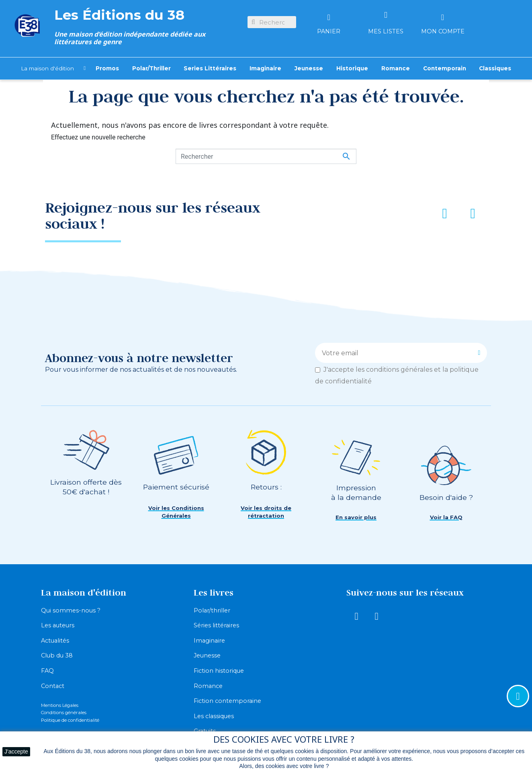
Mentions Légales (60, 705)
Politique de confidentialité (70, 720)
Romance (208, 686)
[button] (176, 512)
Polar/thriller (212, 610)
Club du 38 (57, 655)
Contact (53, 686)
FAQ (47, 671)
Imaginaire (209, 641)
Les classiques (214, 716)
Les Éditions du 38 (119, 15)
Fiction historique (219, 671)
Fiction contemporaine (227, 701)
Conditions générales (64, 713)
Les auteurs (58, 625)
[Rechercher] (266, 156)
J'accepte (16, 752)
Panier (329, 31)
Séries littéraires (216, 625)
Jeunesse (207, 655)
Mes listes (386, 31)
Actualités (55, 641)
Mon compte (443, 31)
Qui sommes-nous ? (71, 610)
